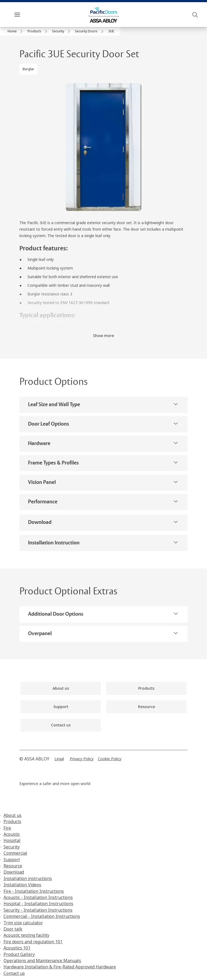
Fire (7, 828)
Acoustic (12, 834)
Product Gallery (19, 954)
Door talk (13, 929)
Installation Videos (22, 885)
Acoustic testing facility (26, 935)
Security (12, 847)
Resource (13, 866)
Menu (27, 14)
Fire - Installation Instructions (34, 891)
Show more (103, 336)
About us (13, 815)
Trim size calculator (23, 923)
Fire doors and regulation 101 (33, 942)
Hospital (12, 840)
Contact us (14, 973)
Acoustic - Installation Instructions (38, 897)
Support (12, 860)
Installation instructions (28, 878)
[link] (16, 31)
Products (12, 821)
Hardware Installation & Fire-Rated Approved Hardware (60, 967)
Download (14, 872)
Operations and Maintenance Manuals (42, 961)
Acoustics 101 (17, 948)
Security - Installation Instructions (38, 910)
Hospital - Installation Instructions (38, 904)
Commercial (15, 853)
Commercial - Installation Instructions (42, 916)
